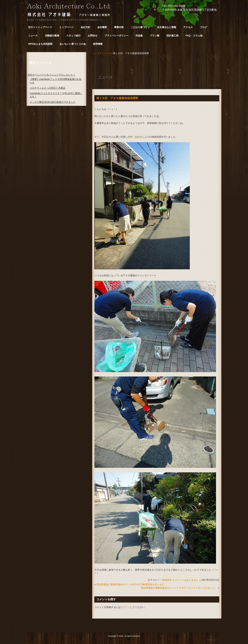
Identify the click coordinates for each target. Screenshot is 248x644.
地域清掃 (167, 580)
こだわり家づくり (140, 27)
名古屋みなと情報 (167, 27)
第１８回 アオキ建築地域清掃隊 (117, 98)
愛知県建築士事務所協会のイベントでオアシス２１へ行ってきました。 (179, 588)
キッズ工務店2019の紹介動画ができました (53, 102)
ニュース (33, 36)
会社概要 (102, 27)
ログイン (125, 607)
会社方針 (85, 27)
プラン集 (155, 36)
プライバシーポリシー (116, 36)
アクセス (188, 27)
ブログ (203, 27)
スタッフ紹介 (74, 36)
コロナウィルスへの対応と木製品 (47, 88)
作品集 (139, 36)
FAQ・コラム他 (194, 36)
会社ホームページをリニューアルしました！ (51, 75)
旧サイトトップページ (40, 27)
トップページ (66, 27)
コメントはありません (186, 580)
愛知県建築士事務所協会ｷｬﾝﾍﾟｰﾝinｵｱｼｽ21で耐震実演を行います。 (131, 585)
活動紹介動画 (52, 36)
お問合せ (93, 36)
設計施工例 (172, 36)
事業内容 (119, 27)
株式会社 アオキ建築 (75, 11)
